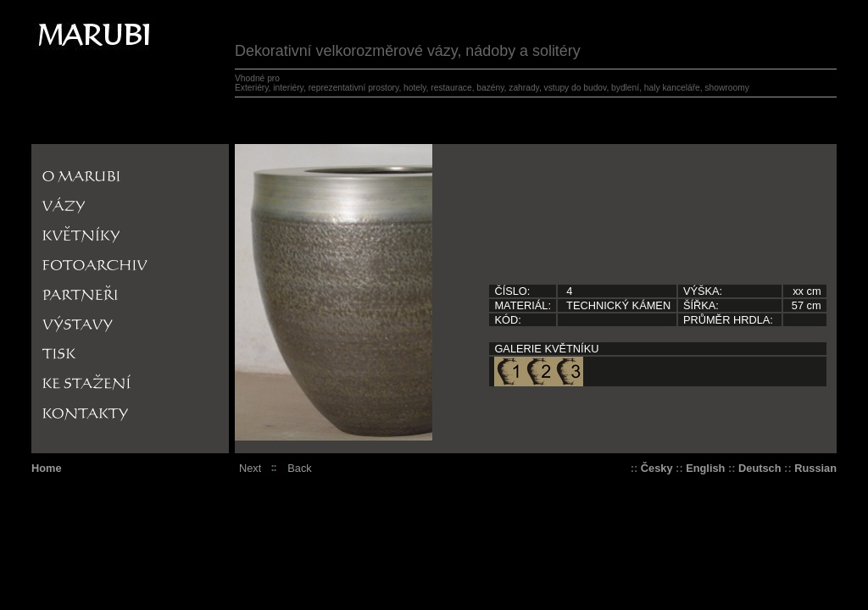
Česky (657, 468)
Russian (815, 468)
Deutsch (760, 468)
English (705, 468)
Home (47, 468)
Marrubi (57, 25)
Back (299, 468)
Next (250, 468)
